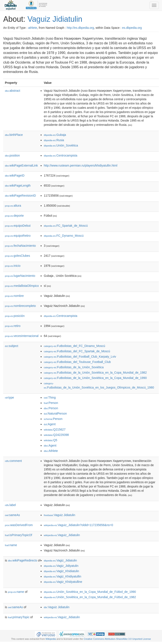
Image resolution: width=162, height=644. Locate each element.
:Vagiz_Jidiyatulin (61, 566)
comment (13, 461)
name (11, 545)
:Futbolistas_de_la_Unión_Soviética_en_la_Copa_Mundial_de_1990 (95, 378)
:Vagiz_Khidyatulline (63, 582)
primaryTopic (19, 617)
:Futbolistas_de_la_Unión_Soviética (74, 367)
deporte (14, 216)
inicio (13, 266)
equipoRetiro (18, 236)
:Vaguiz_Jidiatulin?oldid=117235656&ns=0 (78, 525)
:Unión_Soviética (61, 145)
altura (13, 206)
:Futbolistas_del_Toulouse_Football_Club (77, 362)
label (10, 505)
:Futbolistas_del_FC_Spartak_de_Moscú (77, 351)
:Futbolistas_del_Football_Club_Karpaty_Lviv (80, 357)
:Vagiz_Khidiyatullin (63, 576)
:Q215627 (55, 429)
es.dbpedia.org (132, 28)
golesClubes (17, 256)
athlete (33, 28)
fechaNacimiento (20, 246)
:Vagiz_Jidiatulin (60, 560)
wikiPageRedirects (22, 560)
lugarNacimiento (20, 276)
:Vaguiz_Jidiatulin (62, 535)
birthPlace (14, 135)
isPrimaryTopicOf (19, 535)
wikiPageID (15, 176)
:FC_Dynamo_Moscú (64, 236)
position (12, 155)
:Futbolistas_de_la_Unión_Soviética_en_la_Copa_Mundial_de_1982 (95, 373)
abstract (13, 91)
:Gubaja (55, 135)
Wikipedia (51, 639)
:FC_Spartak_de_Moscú (66, 226)
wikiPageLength (18, 186)
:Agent (50, 424)
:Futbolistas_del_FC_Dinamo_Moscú (75, 346)
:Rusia (54, 140)
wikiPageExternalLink (21, 165)
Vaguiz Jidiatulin (55, 19)
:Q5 (51, 440)
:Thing (50, 397)
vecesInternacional (22, 336)
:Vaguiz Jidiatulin (60, 515)
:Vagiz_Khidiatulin (62, 571)
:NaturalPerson (55, 413)
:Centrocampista (61, 155)
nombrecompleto (20, 306)
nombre (14, 296)
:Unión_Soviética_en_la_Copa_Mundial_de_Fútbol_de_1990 (90, 592)
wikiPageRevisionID (20, 196)
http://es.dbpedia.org (80, 28)
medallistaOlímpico (22, 286)
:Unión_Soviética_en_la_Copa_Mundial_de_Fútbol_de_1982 (90, 597)
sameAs (12, 515)
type (9, 397)
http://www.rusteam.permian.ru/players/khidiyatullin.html (81, 165)
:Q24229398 (56, 435)
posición (15, 316)
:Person (51, 403)
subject (11, 346)
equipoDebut (18, 226)
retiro (13, 326)
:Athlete (51, 451)
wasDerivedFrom (19, 525)
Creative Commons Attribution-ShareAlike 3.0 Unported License (117, 639)
